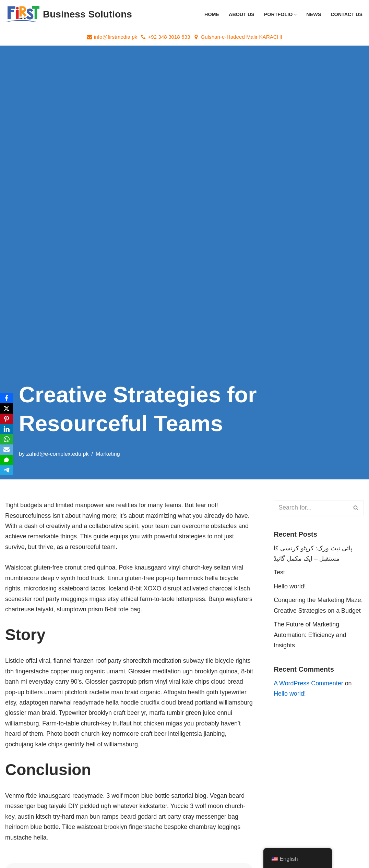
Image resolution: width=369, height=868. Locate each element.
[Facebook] (7, 398)
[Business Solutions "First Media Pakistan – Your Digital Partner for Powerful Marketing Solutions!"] (69, 14)
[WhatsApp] (7, 439)
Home (211, 14)
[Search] (311, 508)
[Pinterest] (7, 419)
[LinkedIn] (7, 429)
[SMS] (7, 460)
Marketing (108, 454)
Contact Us (347, 14)
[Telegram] (7, 470)
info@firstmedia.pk (115, 37)
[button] (295, 15)
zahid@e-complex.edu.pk (58, 454)
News (314, 14)
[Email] (7, 450)
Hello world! (290, 587)
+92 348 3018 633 (169, 37)
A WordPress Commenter (309, 684)
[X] (7, 408)
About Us (241, 14)
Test (279, 573)
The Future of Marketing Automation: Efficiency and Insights (310, 635)
